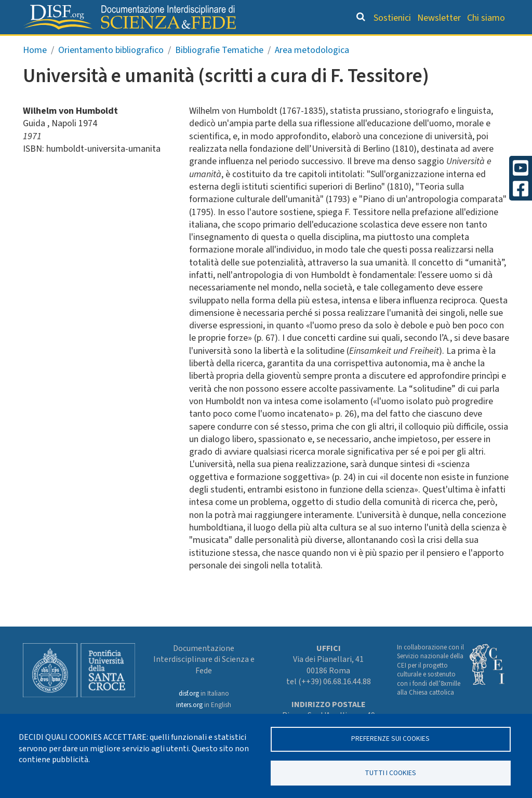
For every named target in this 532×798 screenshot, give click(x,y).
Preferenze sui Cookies (390, 739)
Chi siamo (486, 18)
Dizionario (303, 44)
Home (35, 71)
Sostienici (392, 18)
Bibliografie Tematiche (219, 71)
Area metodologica (312, 71)
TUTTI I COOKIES (390, 772)
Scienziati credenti (378, 44)
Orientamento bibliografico (198, 44)
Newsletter (439, 18)
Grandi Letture (82, 44)
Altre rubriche (463, 44)
